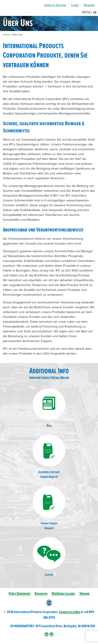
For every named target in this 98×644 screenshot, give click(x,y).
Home (6, 35)
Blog (49, 408)
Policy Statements (20, 594)
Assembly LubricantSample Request (49, 457)
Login (75, 5)
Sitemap (85, 594)
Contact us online (70, 612)
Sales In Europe (55, 5)
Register (89, 5)
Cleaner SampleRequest (49, 508)
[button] (87, 12)
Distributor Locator (63, 594)
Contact (49, 557)
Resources (41, 594)
